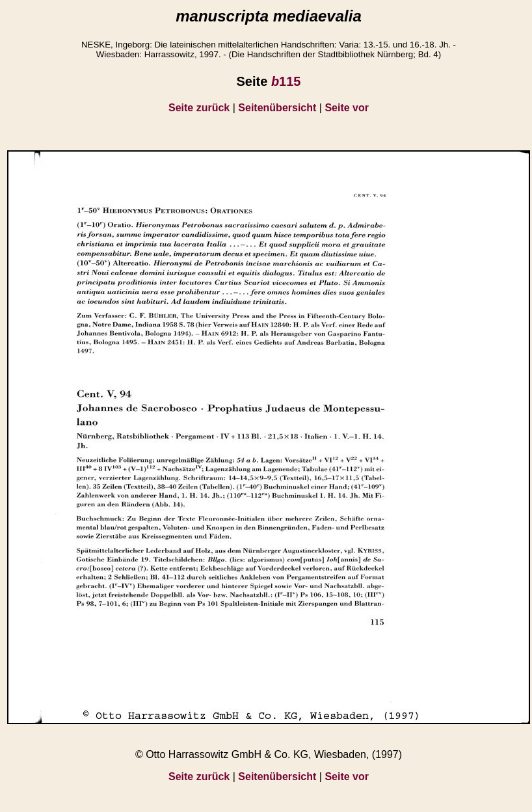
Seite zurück (199, 108)
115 (286, 81)
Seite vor (347, 108)
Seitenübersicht (277, 108)
